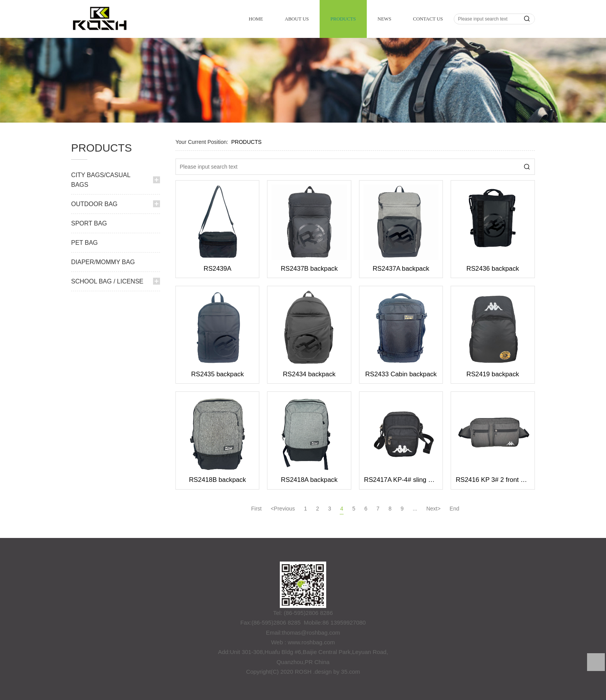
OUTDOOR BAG (94, 204)
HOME (256, 19)
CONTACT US (428, 19)
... (415, 509)
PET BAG (84, 243)
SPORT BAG (89, 223)
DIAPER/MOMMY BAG (103, 262)
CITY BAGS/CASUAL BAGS (101, 180)
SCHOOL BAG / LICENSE (107, 281)
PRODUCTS (343, 19)
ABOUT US (297, 19)
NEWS (385, 19)
